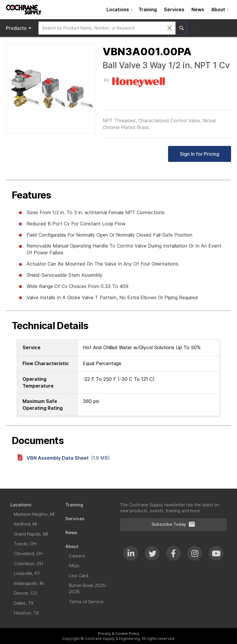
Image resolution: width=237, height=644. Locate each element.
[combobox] (107, 28)
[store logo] (24, 10)
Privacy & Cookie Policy (119, 634)
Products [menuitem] (20, 28)
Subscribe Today (173, 524)
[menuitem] (119, 10)
